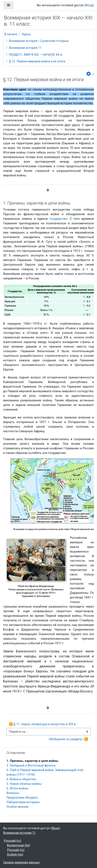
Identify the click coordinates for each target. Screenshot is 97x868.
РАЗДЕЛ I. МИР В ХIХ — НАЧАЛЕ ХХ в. (36, 55)
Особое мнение (18, 807)
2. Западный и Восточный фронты (31, 765)
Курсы (26, 34)
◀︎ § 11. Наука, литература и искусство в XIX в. (43, 724)
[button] (90, 74)
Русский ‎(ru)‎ (12, 841)
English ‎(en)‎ (15, 854)
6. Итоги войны (17, 788)
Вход (89, 5)
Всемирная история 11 (25, 48)
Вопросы (13, 793)
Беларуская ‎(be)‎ (19, 845)
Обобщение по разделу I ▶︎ (68, 739)
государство (58, 219)
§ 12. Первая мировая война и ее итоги (37, 61)
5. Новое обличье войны (24, 784)
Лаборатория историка (23, 802)
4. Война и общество (21, 779)
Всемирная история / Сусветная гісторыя (39, 41)
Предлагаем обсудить (22, 798)
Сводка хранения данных (21, 862)
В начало (11, 34)
